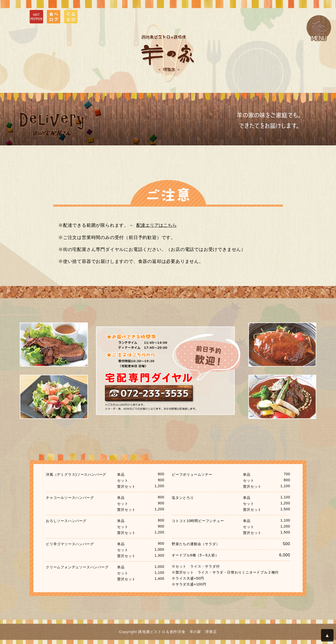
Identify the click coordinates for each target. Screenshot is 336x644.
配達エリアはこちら (157, 225)
